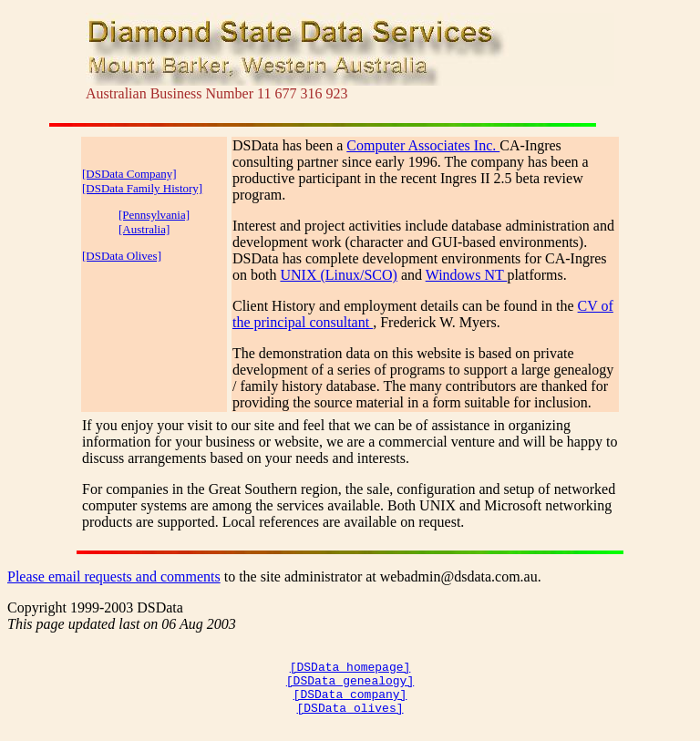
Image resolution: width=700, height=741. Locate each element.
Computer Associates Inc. (423, 145)
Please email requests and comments (114, 576)
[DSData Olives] (122, 256)
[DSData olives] (350, 721)
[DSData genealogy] (350, 688)
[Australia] (144, 229)
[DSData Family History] (142, 188)
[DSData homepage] (350, 672)
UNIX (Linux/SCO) (338, 275)
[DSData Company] (129, 174)
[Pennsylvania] (154, 215)
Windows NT (467, 275)
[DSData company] (350, 705)
